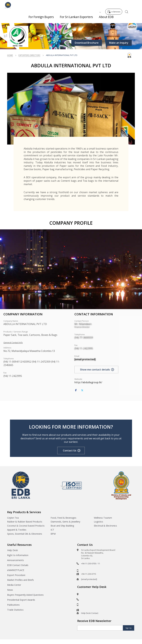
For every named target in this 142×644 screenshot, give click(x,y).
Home (10, 55)
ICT (52, 530)
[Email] (100, 628)
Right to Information (18, 555)
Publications (13, 605)
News (10, 590)
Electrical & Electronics (105, 526)
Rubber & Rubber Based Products (25, 522)
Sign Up (129, 628)
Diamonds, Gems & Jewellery (65, 522)
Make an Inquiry (119, 43)
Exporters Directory (29, 55)
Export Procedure (16, 575)
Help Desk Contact (90, 613)
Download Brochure (87, 43)
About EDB (106, 19)
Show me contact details (95, 370)
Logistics (98, 522)
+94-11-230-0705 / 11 (91, 563)
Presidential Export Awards (21, 600)
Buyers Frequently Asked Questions (25, 595)
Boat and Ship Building (62, 526)
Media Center (14, 585)
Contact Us (70, 451)
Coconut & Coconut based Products (26, 526)
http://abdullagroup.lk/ (88, 382)
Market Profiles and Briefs (20, 580)
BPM (53, 534)
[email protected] (85, 359)
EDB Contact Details (18, 565)
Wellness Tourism (103, 518)
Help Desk (12, 550)
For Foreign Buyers (41, 19)
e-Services (115, 4)
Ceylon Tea (13, 518)
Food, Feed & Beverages (63, 518)
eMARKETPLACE (16, 570)
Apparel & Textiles (17, 530)
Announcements (15, 560)
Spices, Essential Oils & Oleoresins (25, 534)
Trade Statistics (15, 610)
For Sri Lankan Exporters (76, 19)
